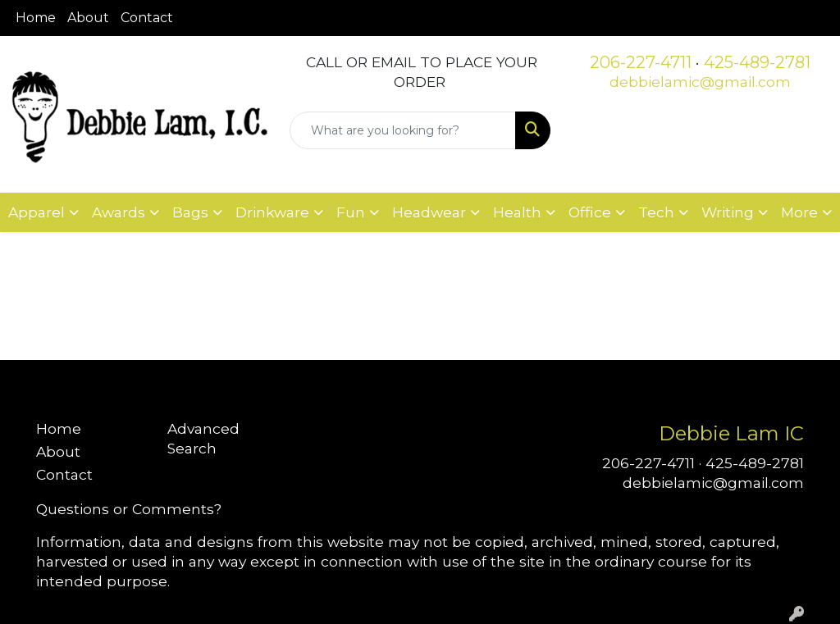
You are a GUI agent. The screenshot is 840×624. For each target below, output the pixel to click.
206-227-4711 (641, 62)
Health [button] (517, 212)
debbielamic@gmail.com (700, 82)
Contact (147, 18)
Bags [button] (190, 212)
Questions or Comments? (129, 509)
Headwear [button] (429, 212)
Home (36, 18)
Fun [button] (351, 212)
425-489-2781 (757, 62)
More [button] (799, 212)
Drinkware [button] (272, 212)
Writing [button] (728, 212)
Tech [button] (656, 212)
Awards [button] (119, 212)
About (88, 18)
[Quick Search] (402, 130)
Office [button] (590, 212)
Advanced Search (203, 438)
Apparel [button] (37, 212)
